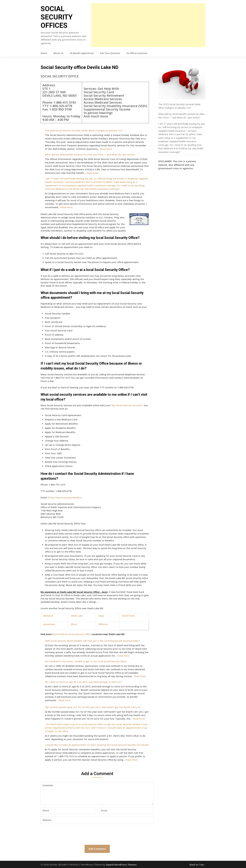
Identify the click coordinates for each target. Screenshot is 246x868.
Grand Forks (128, 616)
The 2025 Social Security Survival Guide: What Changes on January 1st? (84, 131)
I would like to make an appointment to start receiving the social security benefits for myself (97, 745)
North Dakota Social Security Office (72, 634)
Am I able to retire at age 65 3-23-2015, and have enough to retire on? (83, 682)
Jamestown (49, 624)
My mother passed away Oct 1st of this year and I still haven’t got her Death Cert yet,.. (93, 707)
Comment (97, 794)
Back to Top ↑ (198, 865)
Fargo (101, 616)
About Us (58, 53)
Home (44, 53)
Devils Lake (77, 616)
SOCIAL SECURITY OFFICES (57, 17)
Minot (74, 624)
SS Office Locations (137, 53)
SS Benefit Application (82, 53)
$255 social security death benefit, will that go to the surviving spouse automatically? (92, 641)
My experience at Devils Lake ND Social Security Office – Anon (74, 592)
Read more (106, 149)
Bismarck (48, 616)
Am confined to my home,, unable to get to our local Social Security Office (86, 661)
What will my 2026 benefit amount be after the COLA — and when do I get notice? (90, 155)
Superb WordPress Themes (121, 865)
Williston (103, 624)
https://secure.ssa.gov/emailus (65, 497)
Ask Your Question (110, 53)
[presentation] (64, 834)
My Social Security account (127, 405)
